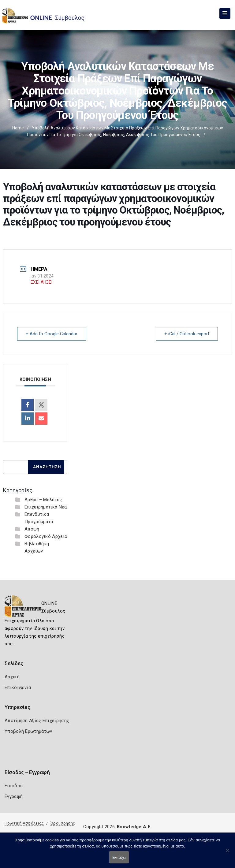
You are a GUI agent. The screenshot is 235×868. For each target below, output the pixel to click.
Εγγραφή (14, 796)
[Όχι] (227, 853)
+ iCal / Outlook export (186, 334)
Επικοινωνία (18, 687)
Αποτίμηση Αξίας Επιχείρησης (37, 720)
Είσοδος (14, 785)
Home (18, 128)
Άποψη (32, 529)
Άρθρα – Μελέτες (43, 499)
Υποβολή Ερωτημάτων (28, 731)
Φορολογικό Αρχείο (46, 536)
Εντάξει (119, 857)
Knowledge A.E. (134, 826)
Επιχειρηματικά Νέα (46, 507)
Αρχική (12, 676)
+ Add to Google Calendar (52, 334)
